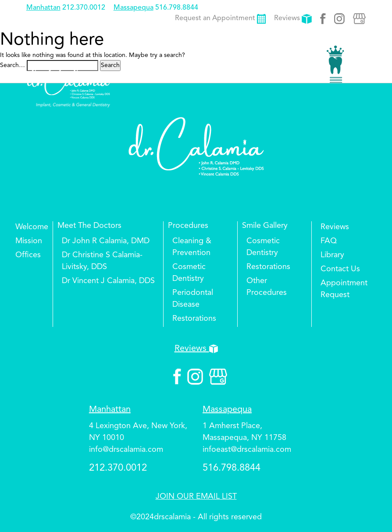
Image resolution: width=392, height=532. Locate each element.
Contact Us (340, 269)
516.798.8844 (177, 8)
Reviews (293, 18)
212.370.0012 (84, 8)
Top (370, 499)
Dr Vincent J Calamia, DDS (108, 281)
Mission (29, 241)
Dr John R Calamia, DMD (106, 241)
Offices (28, 255)
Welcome (32, 227)
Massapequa (134, 8)
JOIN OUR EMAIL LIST (196, 497)
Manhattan (43, 8)
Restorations (194, 319)
